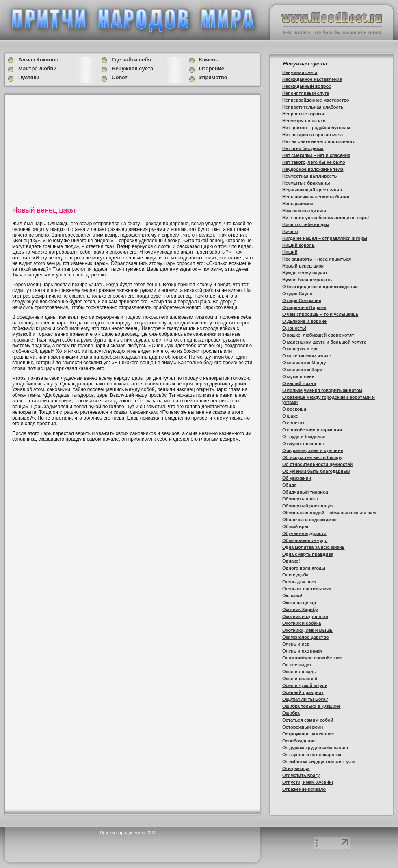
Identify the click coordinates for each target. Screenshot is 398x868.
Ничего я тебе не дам (306, 224)
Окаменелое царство (306, 637)
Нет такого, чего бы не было (314, 162)
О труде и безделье (304, 437)
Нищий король (298, 245)
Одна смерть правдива (308, 554)
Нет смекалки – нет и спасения (316, 155)
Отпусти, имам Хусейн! (308, 782)
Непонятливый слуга (306, 93)
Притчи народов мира (123, 833)
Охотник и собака (302, 623)
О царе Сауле (297, 294)
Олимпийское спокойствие (312, 658)
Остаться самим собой (308, 720)
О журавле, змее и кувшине (313, 450)
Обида (289, 485)
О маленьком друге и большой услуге (324, 342)
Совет (120, 77)
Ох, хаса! (292, 596)
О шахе (290, 416)
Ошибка (291, 713)
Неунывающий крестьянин (312, 190)
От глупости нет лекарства (312, 755)
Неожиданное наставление (312, 79)
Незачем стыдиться (304, 211)
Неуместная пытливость (309, 176)
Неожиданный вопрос (307, 86)
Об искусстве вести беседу (312, 457)
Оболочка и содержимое (309, 520)
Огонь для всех (299, 582)
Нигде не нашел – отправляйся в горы (325, 238)
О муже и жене (298, 376)
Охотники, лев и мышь (307, 630)
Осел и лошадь (299, 672)
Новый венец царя (303, 266)
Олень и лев (296, 644)
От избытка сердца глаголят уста (319, 761)
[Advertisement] (75, 149)
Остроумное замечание (308, 734)
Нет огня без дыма (303, 148)
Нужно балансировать (307, 280)
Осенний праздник (303, 692)
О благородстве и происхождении (320, 287)
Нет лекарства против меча (313, 135)
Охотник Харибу (300, 609)
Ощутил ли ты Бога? (305, 699)
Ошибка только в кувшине (311, 706)
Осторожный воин (303, 727)
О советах (293, 423)
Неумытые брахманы (306, 183)
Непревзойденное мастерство (316, 100)
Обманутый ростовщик (308, 506)
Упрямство (213, 77)
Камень (209, 60)
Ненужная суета (300, 72)
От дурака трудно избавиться (315, 748)
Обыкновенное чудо (305, 540)
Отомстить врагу (301, 775)
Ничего (290, 231)
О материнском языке (307, 356)
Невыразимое (298, 204)
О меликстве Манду (304, 363)
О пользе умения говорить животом (322, 390)
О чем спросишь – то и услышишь (320, 314)
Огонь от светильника (307, 589)
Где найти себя (131, 60)
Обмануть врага (300, 499)
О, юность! (294, 328)
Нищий (290, 252)
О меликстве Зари (302, 370)
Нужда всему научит (305, 273)
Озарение (212, 69)
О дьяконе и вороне (304, 321)
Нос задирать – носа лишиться (317, 259)
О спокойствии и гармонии (312, 430)
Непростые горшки (303, 114)
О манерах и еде (301, 349)
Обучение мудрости (304, 533)
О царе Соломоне (302, 300)
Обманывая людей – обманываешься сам (329, 513)
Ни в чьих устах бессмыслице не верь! (326, 218)
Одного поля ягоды (304, 568)
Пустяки (29, 77)
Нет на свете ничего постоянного (319, 141)
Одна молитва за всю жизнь (313, 547)
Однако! (291, 561)
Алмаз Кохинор (38, 60)
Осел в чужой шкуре (305, 685)
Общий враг (295, 526)
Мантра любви (37, 69)
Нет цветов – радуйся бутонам (316, 128)
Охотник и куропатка (305, 616)
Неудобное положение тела (313, 169)
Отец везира (296, 768)
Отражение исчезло (304, 789)
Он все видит (297, 665)
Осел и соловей (300, 679)
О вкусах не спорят (304, 444)
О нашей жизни (299, 383)
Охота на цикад (299, 603)
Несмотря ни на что (304, 121)
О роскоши (294, 409)
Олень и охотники (302, 651)
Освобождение (299, 741)
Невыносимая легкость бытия (316, 197)
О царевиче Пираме (304, 307)
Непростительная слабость (313, 107)
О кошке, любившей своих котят (318, 335)
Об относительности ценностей (317, 464)
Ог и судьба (295, 575)
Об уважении (297, 478)
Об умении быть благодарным (316, 471)
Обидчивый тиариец (305, 492)
